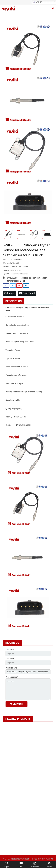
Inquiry (9, 293)
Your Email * (10, 659)
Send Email (27, 293)
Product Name (11, 668)
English (37, 2)
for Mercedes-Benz (16, 281)
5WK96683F (13, 278)
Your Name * (11, 649)
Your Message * (12, 677)
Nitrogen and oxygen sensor (34, 278)
